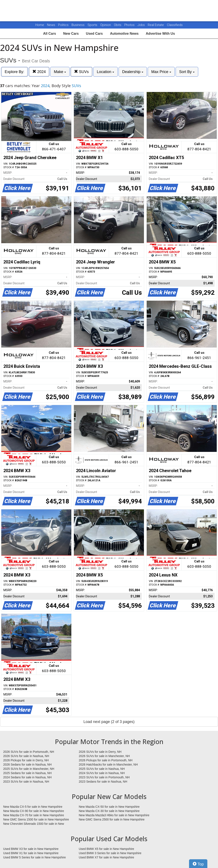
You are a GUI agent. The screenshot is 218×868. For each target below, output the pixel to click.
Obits (118, 25)
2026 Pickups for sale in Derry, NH (26, 760)
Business (78, 25)
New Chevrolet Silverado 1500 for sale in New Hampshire (34, 824)
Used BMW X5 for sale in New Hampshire (106, 849)
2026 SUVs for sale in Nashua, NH (26, 756)
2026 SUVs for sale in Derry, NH (100, 752)
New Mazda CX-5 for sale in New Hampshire (33, 807)
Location (105, 72)
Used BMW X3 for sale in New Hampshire (31, 849)
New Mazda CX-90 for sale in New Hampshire (34, 811)
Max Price (161, 72)
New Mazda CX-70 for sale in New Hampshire (34, 815)
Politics (63, 25)
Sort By (187, 72)
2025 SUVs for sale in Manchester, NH (29, 769)
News (51, 25)
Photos (130, 25)
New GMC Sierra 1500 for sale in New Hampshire (36, 819)
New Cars (71, 34)
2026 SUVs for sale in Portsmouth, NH (29, 752)
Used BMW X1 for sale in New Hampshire (31, 853)
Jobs (142, 25)
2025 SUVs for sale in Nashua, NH (102, 769)
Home (40, 25)
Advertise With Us (160, 34)
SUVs (81, 72)
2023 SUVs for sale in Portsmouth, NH (104, 777)
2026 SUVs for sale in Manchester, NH (104, 756)
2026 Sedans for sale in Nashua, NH (27, 765)
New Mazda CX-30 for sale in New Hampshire (109, 811)
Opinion (106, 25)
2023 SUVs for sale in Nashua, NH (26, 782)
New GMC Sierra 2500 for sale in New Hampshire (112, 819)
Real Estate (156, 25)
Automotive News (124, 34)
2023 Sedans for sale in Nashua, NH (103, 782)
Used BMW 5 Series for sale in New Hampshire (34, 857)
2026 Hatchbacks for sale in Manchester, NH (108, 765)
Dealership (133, 72)
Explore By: (14, 72)
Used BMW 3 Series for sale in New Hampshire (110, 853)
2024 (39, 72)
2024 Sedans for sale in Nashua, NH (27, 777)
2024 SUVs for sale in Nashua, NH (102, 773)
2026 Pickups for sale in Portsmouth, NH (106, 760)
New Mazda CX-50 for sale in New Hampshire (109, 807)
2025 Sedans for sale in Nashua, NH (27, 773)
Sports (93, 25)
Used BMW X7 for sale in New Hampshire (106, 857)
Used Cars (94, 34)
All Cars (49, 34)
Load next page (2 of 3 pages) (109, 722)
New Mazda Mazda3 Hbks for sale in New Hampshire (114, 815)
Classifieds (175, 25)
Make (60, 72)
